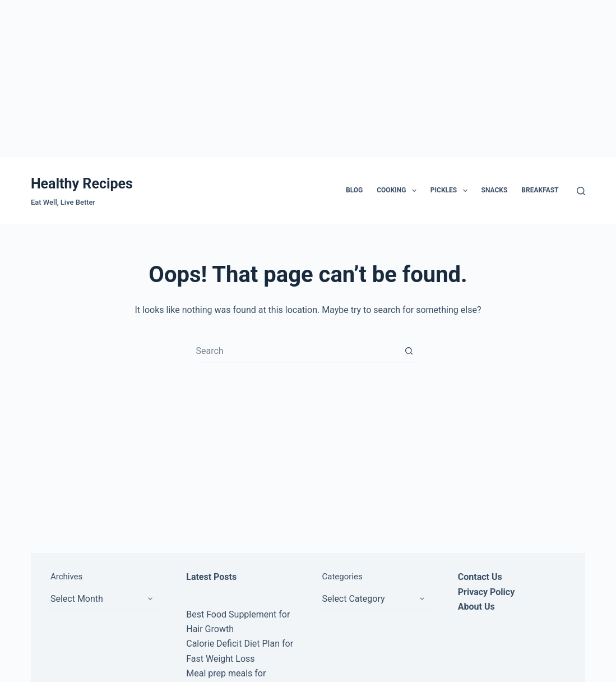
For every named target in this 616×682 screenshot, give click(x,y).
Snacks (495, 190)
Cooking (399, 191)
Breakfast (540, 190)
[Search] (581, 191)
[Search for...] (297, 351)
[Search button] (409, 351)
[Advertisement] (308, 79)
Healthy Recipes (82, 184)
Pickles (451, 191)
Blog (354, 190)
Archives (66, 577)
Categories (342, 577)
